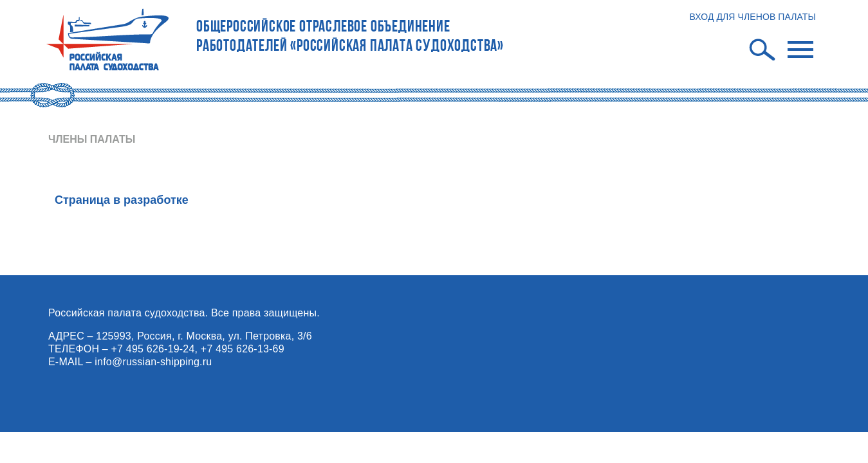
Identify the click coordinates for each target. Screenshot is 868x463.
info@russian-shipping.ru (153, 362)
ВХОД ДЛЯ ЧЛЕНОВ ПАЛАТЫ (753, 17)
